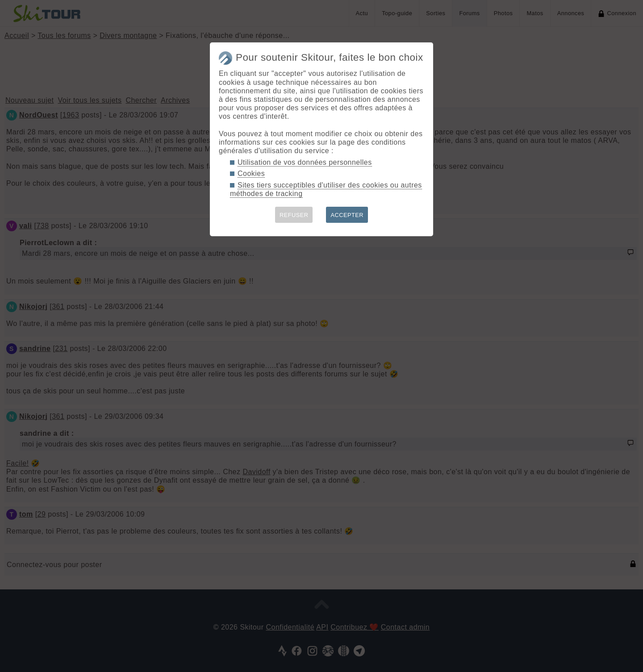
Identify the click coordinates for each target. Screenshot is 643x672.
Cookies (251, 173)
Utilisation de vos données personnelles (305, 162)
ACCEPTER (347, 215)
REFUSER (294, 215)
